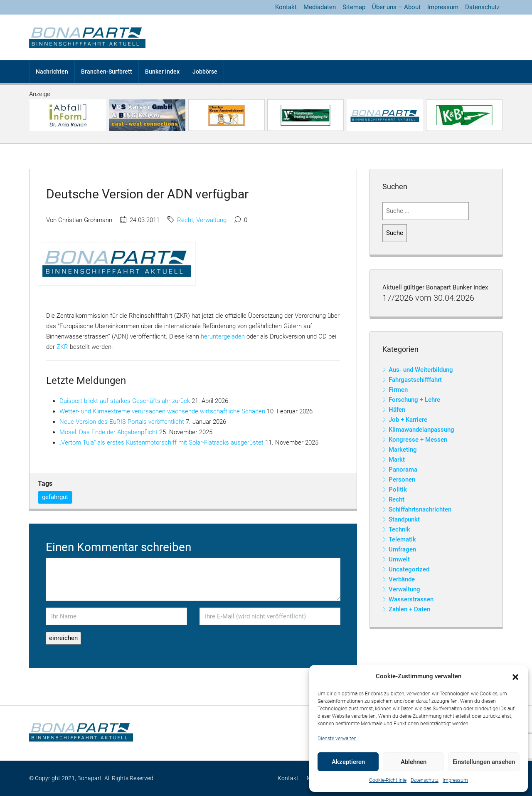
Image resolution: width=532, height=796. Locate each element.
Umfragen (402, 549)
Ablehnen (414, 762)
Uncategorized (409, 569)
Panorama (403, 470)
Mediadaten (320, 7)
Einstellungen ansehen (484, 762)
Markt (397, 460)
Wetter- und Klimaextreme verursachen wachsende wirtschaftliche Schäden (162, 411)
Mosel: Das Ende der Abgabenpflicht (108, 432)
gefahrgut (55, 497)
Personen (402, 480)
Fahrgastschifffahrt (415, 380)
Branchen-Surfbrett (107, 72)
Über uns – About (396, 7)
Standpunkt (404, 519)
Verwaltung (211, 220)
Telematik (402, 539)
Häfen (397, 410)
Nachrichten (52, 72)
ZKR (63, 347)
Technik (399, 529)
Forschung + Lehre (414, 400)
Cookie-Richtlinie (388, 780)
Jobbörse (205, 72)
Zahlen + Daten (409, 609)
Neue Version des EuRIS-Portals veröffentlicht (122, 422)
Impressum (455, 780)
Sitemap (354, 7)
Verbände (402, 579)
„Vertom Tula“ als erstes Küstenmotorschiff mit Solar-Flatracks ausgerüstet (161, 442)
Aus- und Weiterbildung (421, 370)
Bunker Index (162, 72)
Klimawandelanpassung (421, 430)
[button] (515, 677)
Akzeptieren (348, 762)
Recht (185, 220)
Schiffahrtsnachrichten (420, 509)
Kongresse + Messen (418, 440)
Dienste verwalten (337, 739)
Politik (398, 489)
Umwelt (399, 559)
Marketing (403, 450)
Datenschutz (425, 780)
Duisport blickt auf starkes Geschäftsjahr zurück (125, 401)
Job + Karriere (408, 420)
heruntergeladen (223, 336)
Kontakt (286, 7)
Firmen (398, 390)
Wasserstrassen (411, 599)
